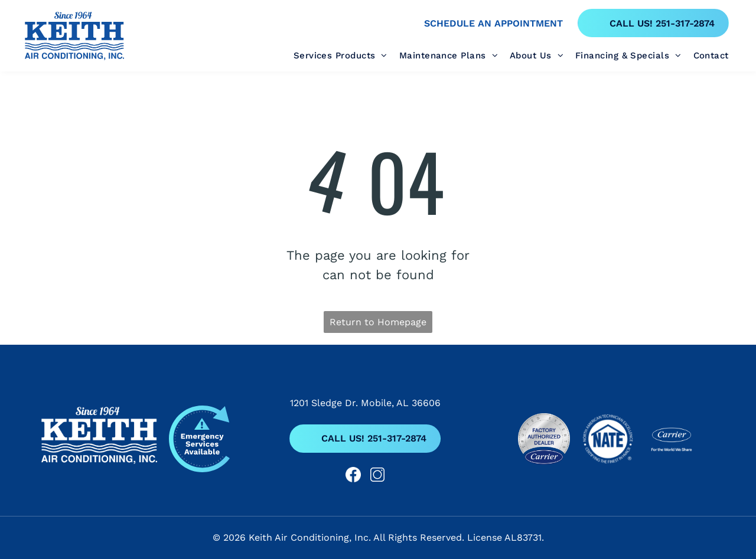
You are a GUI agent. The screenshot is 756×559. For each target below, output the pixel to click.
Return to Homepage (378, 322)
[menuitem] (346, 56)
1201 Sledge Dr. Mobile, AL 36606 (365, 403)
